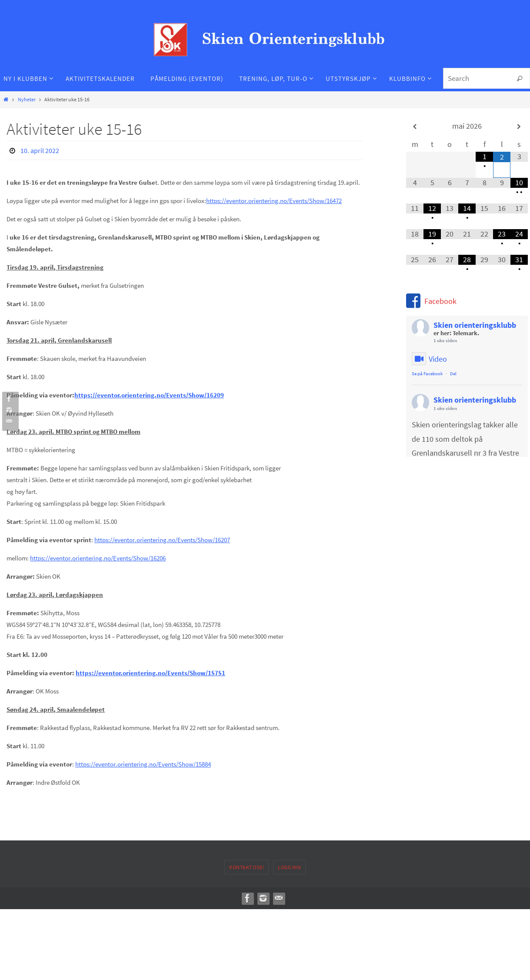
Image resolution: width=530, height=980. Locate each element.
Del (453, 373)
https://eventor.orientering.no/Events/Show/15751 (150, 673)
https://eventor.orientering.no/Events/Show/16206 (98, 558)
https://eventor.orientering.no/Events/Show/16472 (274, 201)
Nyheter (27, 99)
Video (429, 359)
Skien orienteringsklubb (475, 325)
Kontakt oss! (247, 867)
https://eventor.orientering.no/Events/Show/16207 (162, 540)
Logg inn (289, 867)
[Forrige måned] (415, 127)
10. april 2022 (40, 150)
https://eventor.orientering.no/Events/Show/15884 (143, 764)
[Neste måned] (519, 127)
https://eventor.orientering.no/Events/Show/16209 (149, 395)
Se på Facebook (427, 373)
